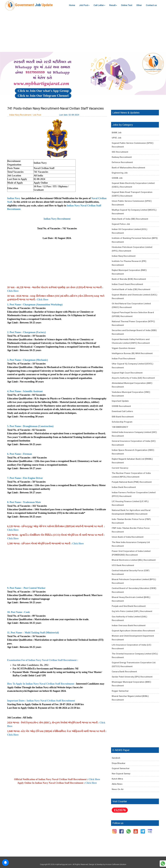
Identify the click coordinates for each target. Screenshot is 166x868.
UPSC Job (117, 138)
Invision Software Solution (116, 864)
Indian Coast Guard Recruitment (127, 284)
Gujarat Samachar (121, 768)
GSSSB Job (117, 178)
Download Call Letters (122, 411)
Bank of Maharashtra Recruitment (128, 168)
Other (139, 5)
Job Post (84, 5)
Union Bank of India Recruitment (128, 537)
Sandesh (116, 758)
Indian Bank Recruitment (124, 487)
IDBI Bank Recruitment (123, 417)
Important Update (120, 401)
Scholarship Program (122, 422)
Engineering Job (120, 173)
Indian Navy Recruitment (124, 256)
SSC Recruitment (120, 152)
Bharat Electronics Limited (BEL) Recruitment (134, 560)
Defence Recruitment (122, 162)
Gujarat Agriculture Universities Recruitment (133, 631)
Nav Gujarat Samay (121, 774)
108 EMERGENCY (120, 427)
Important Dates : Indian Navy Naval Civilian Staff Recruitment (41, 701)
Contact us (151, 5)
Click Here (13, 291)
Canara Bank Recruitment (124, 672)
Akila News (117, 784)
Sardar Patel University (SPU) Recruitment (132, 677)
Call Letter (99, 5)
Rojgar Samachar (120, 691)
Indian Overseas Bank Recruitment (129, 625)
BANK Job (117, 133)
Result (113, 5)
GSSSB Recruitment (121, 406)
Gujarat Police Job (121, 224)
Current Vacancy (120, 468)
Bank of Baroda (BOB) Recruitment (129, 279)
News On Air (118, 789)
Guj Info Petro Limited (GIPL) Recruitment (132, 611)
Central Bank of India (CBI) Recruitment (131, 289)
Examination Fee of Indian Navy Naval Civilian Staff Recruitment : (43, 660)
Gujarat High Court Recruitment (127, 373)
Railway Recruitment (122, 157)
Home (72, 5)
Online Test (127, 5)
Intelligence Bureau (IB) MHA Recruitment (132, 353)
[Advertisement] (83, 31)
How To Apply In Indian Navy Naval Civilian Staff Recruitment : (41, 684)
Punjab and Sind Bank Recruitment (129, 606)
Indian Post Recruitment (124, 359)
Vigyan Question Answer (124, 348)
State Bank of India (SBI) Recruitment (130, 219)
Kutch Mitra (117, 779)
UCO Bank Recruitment (123, 565)
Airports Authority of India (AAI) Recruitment (133, 378)
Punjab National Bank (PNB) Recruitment (132, 482)
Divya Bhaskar (119, 763)
